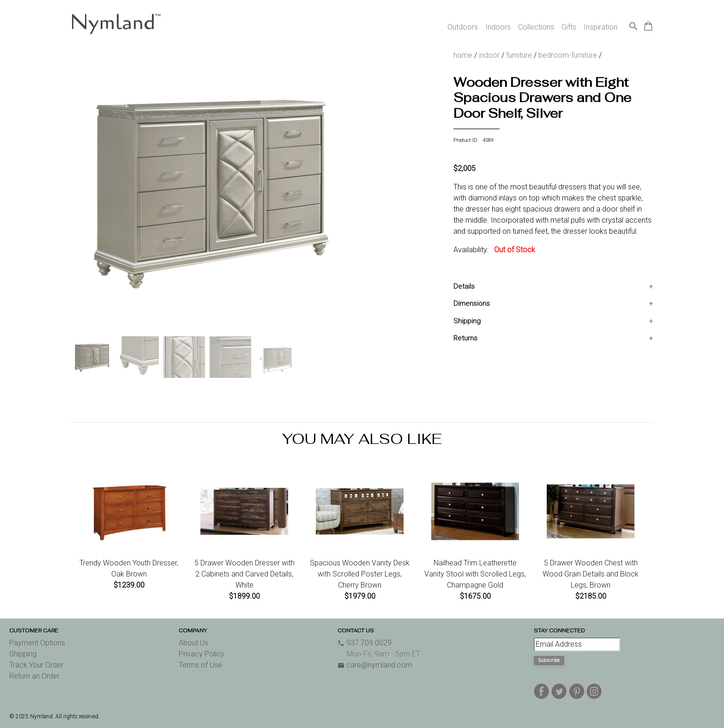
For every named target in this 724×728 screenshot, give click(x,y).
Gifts (569, 27)
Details (464, 286)
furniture (519, 55)
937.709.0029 (365, 643)
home (463, 55)
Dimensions (472, 303)
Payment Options (37, 643)
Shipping (467, 321)
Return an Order (34, 676)
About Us (193, 643)
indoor (489, 55)
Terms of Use (200, 665)
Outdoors (463, 27)
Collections (536, 27)
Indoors (498, 27)
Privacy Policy (202, 654)
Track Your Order (36, 665)
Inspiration (600, 27)
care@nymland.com (375, 665)
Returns (465, 338)
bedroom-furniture (568, 55)
